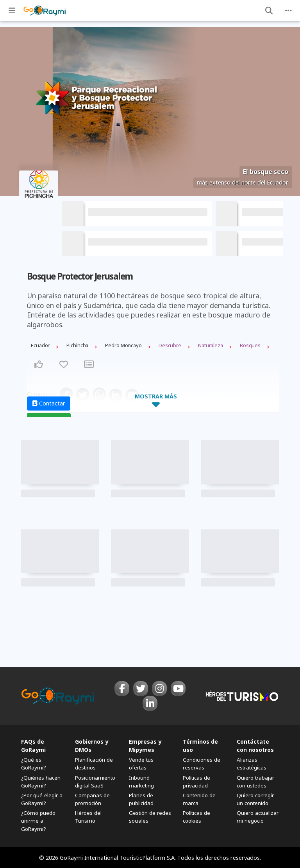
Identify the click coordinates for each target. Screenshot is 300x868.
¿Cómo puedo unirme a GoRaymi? (38, 821)
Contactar (49, 403)
